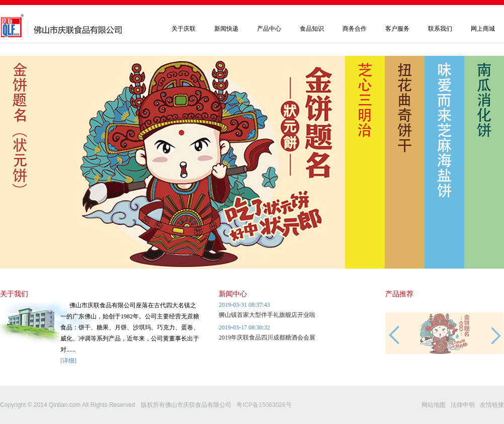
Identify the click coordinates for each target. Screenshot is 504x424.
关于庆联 (184, 29)
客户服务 (397, 29)
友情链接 (492, 405)
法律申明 (463, 405)
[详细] (68, 361)
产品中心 (269, 29)
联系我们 (440, 29)
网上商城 (483, 29)
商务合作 (355, 29)
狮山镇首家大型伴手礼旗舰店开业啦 (267, 315)
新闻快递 (226, 29)
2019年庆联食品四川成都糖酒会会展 (267, 337)
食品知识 (312, 29)
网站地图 (434, 405)
